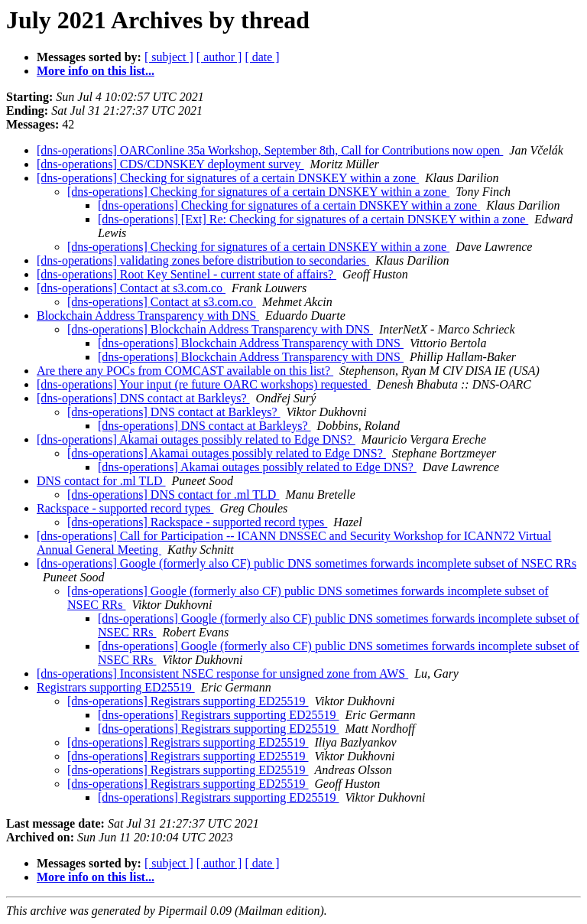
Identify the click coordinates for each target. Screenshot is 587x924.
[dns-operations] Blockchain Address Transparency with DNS (220, 329)
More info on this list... (96, 71)
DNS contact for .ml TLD (101, 481)
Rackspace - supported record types (125, 508)
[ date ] (262, 57)
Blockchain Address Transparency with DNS (148, 316)
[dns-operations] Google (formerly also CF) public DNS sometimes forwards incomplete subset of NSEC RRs (306, 563)
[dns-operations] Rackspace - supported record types (197, 522)
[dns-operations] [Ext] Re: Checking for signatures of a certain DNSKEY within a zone (313, 219)
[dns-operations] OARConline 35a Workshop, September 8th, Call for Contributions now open (270, 150)
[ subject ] (169, 57)
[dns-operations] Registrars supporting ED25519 (188, 701)
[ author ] (219, 57)
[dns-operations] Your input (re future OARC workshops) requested (204, 384)
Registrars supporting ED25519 (116, 687)
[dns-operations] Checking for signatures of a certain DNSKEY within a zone (228, 178)
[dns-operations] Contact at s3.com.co (131, 288)
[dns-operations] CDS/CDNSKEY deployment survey (170, 164)
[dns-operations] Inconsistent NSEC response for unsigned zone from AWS (222, 673)
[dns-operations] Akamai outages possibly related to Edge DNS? (196, 439)
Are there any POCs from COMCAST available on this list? (185, 371)
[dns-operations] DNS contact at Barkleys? (143, 398)
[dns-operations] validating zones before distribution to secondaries (203, 260)
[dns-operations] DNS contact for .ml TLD (173, 495)
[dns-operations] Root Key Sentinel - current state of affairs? (186, 274)
